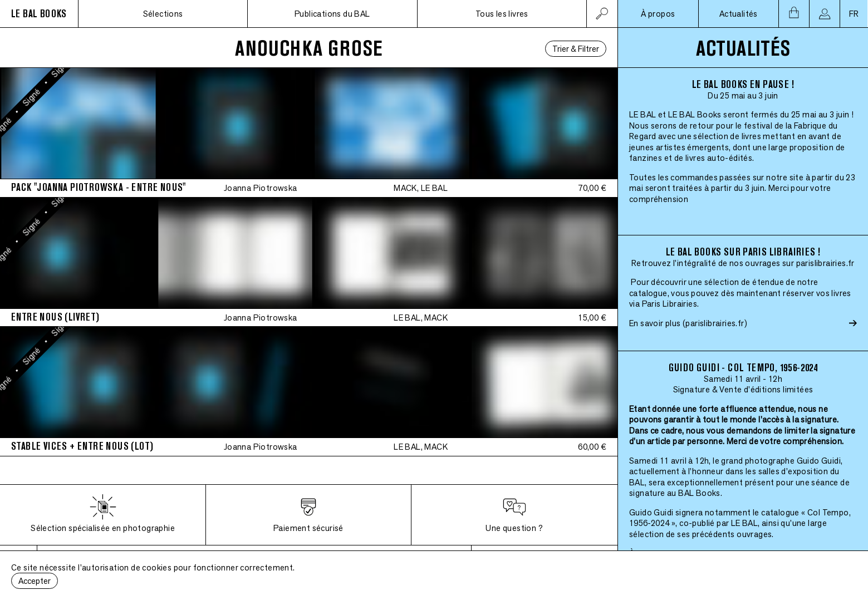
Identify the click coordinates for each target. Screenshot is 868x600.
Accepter (35, 581)
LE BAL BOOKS (39, 14)
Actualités (739, 14)
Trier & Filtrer (576, 49)
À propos (658, 14)
